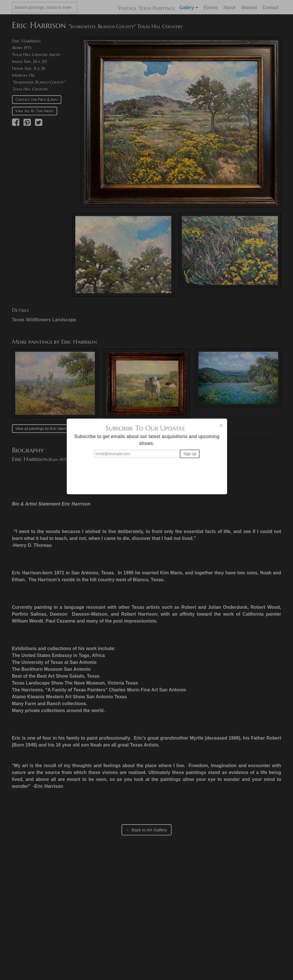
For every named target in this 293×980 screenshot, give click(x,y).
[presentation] (147, 474)
